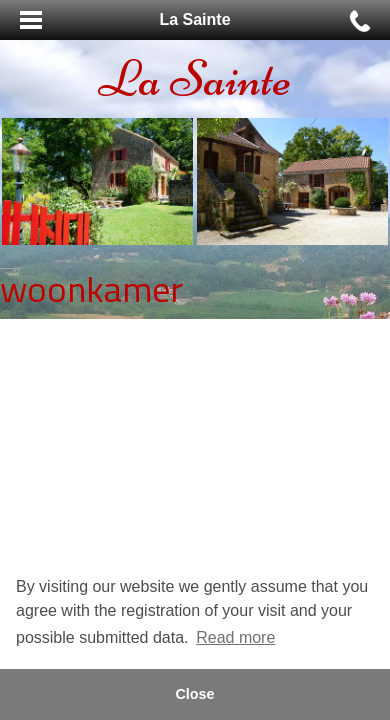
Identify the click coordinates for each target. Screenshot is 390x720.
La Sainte (195, 78)
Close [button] (194, 694)
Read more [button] (235, 637)
